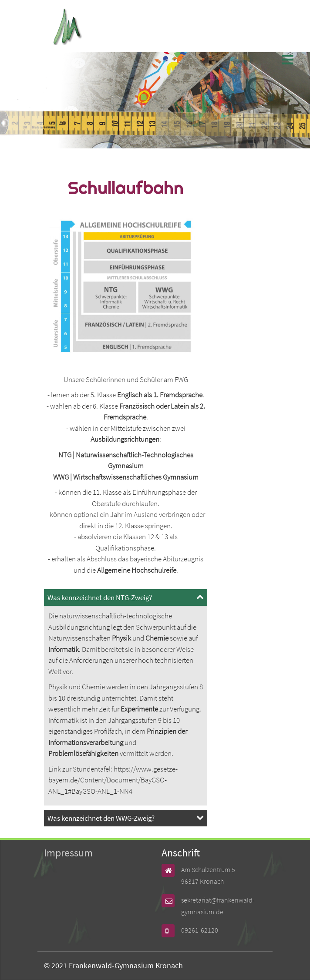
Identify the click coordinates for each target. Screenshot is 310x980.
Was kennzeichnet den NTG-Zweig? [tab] (100, 597)
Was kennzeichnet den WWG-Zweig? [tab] (101, 818)
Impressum (68, 853)
